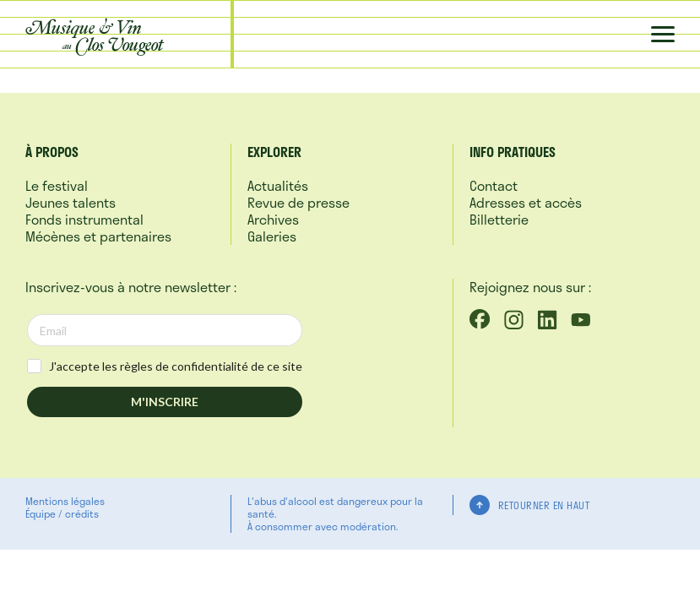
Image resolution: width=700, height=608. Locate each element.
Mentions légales (65, 501)
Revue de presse (298, 202)
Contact (494, 185)
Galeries (272, 236)
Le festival (57, 185)
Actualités (278, 185)
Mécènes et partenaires (98, 236)
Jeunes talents (71, 202)
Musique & (95, 35)
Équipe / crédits (62, 513)
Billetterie (499, 219)
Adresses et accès (526, 202)
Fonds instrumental (84, 219)
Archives (273, 219)
